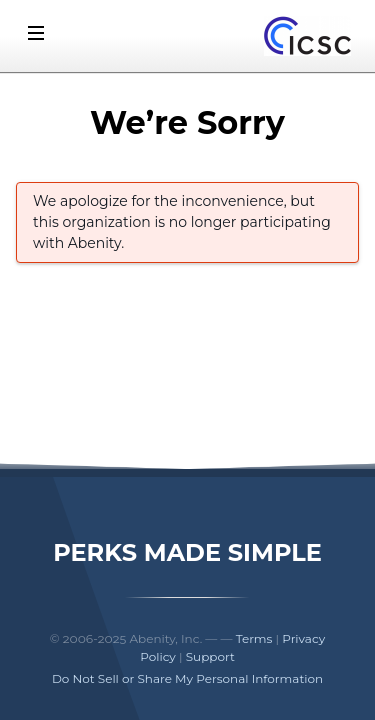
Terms (254, 638)
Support (210, 656)
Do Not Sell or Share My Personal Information (187, 678)
